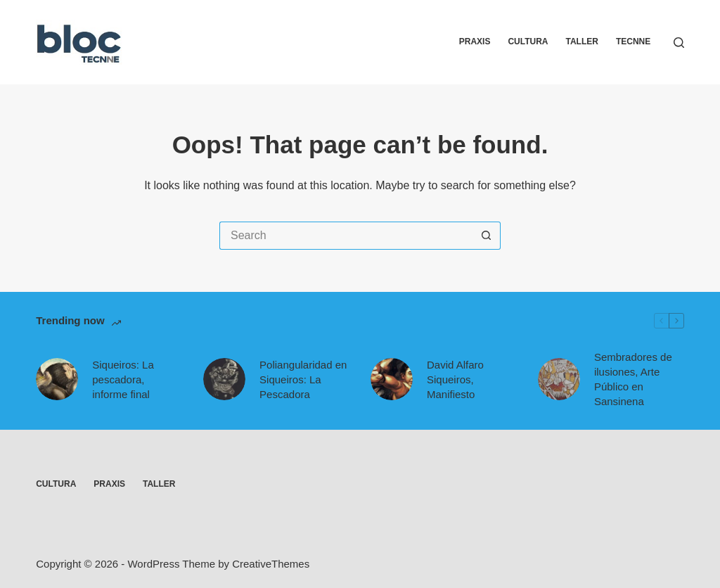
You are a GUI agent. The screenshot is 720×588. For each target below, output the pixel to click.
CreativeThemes (271, 564)
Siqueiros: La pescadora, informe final (123, 379)
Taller (582, 41)
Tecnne (633, 41)
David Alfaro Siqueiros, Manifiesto (455, 379)
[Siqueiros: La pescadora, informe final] (57, 379)
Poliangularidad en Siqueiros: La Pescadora (303, 379)
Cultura (528, 41)
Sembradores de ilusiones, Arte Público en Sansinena (633, 379)
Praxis (475, 41)
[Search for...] (346, 236)
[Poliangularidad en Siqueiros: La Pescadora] (224, 379)
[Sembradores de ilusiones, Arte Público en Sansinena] (559, 379)
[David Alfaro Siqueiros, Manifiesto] (392, 379)
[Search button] (487, 236)
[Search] (679, 43)
